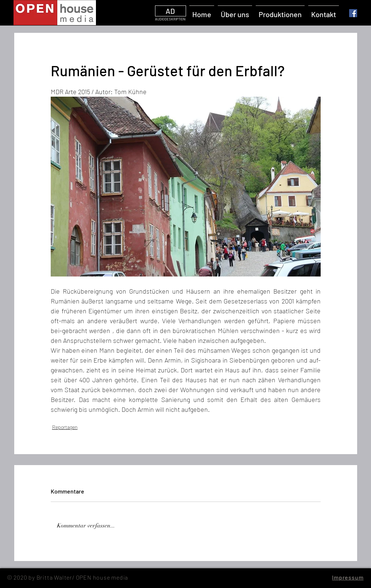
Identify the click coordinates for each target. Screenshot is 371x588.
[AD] (171, 11)
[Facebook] (353, 13)
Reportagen (65, 427)
